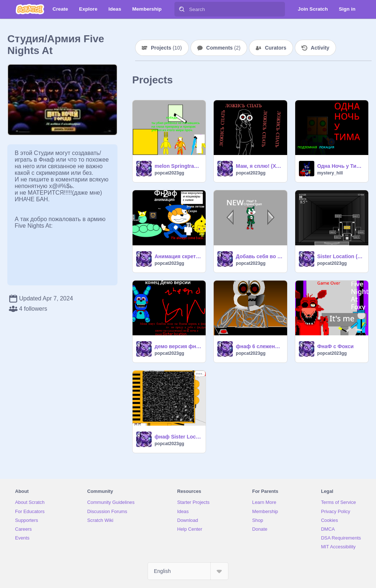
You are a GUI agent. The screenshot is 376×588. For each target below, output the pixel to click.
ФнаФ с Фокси (335, 346)
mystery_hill (330, 173)
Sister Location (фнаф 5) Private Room (341, 256)
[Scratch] (30, 9)
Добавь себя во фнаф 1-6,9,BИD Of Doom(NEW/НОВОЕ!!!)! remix (259, 256)
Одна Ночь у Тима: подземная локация (341, 166)
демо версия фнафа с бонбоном (178, 346)
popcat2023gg (169, 173)
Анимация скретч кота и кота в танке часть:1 (178, 256)
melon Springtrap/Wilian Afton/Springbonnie (178, 166)
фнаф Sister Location (178, 437)
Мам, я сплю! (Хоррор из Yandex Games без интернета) (259, 166)
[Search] (182, 9)
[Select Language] (188, 571)
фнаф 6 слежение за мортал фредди (259, 346)
